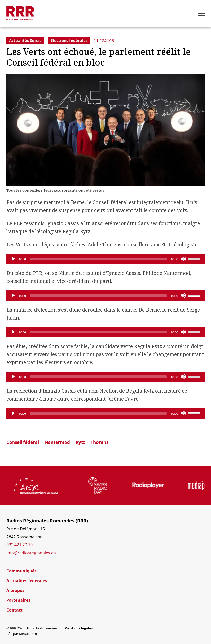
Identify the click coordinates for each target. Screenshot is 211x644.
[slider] (98, 259)
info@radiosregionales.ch (31, 553)
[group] (48, 486)
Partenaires (18, 600)
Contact (15, 610)
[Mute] (183, 259)
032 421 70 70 (20, 545)
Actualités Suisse (25, 40)
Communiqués (21, 571)
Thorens (99, 442)
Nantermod (57, 442)
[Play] (13, 259)
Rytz (80, 442)
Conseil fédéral (23, 442)
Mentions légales (78, 628)
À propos (15, 590)
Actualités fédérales (27, 581)
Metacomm (28, 634)
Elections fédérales (69, 40)
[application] (105, 259)
